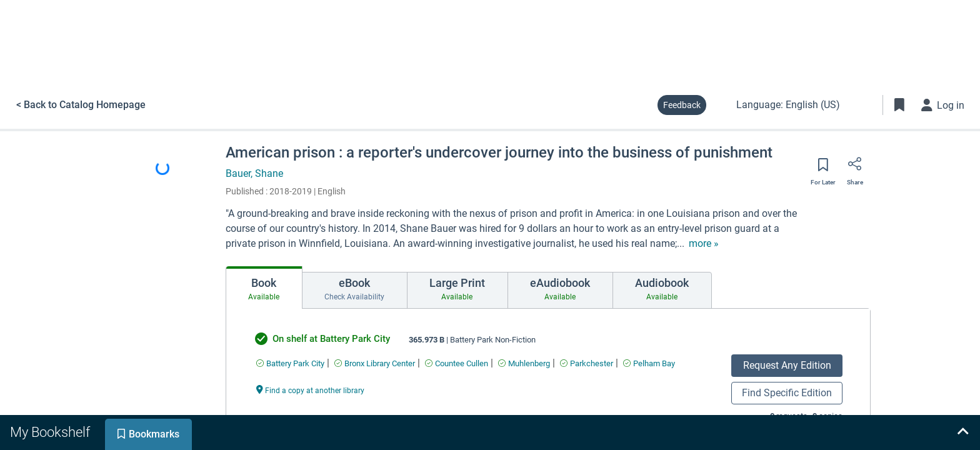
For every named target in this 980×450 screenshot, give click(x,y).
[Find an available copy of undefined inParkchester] (587, 363)
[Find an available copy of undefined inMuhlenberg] (524, 363)
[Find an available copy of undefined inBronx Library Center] (375, 363)
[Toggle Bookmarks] (899, 105)
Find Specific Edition (787, 393)
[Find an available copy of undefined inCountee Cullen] (457, 363)
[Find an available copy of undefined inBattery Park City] (290, 363)
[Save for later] (823, 169)
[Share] (855, 168)
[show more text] (704, 244)
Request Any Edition (787, 365)
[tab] (264, 287)
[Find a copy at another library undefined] (311, 390)
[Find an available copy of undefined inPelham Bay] (649, 363)
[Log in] (943, 105)
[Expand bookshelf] (962, 432)
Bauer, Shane (254, 173)
